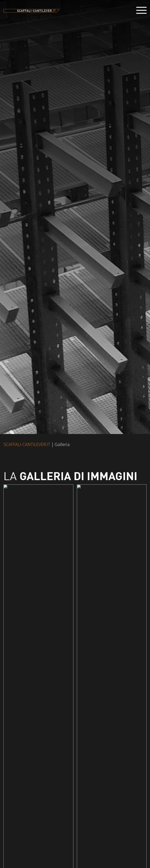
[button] (143, 10)
